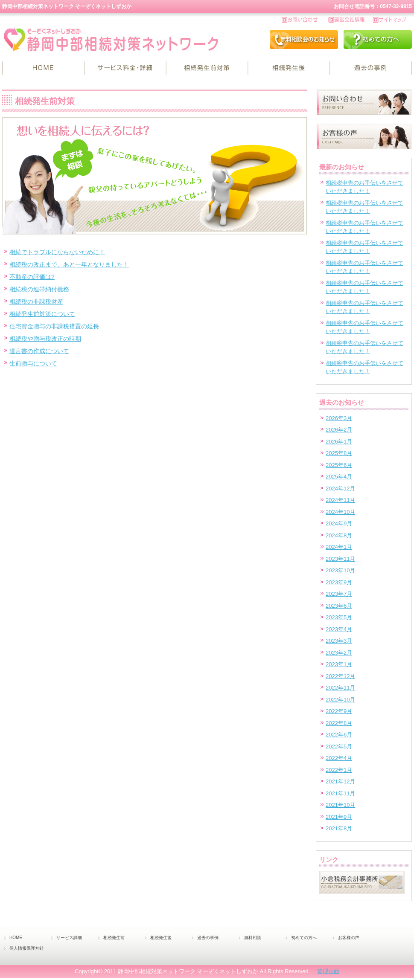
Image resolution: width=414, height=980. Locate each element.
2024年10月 (340, 512)
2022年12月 (340, 676)
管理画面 (328, 971)
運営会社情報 (351, 20)
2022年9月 (339, 711)
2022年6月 (339, 735)
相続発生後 (289, 68)
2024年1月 (339, 547)
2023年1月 (339, 664)
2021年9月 (339, 817)
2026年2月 (339, 430)
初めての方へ (304, 938)
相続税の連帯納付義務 (39, 289)
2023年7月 (339, 594)
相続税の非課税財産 (36, 302)
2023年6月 (339, 606)
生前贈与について (33, 363)
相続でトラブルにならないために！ (57, 252)
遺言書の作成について (39, 351)
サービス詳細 (125, 68)
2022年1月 (339, 770)
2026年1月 (339, 442)
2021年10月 (340, 805)
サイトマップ (392, 20)
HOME (43, 68)
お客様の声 (349, 938)
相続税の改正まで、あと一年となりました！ (69, 264)
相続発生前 (207, 68)
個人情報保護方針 (26, 948)
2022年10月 (340, 700)
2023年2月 (339, 653)
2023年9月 (339, 582)
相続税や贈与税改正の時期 (45, 339)
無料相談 (253, 938)
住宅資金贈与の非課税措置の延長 (54, 326)
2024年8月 (339, 535)
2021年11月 (340, 793)
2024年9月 (339, 523)
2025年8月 (339, 453)
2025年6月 (339, 465)
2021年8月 (339, 828)
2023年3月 (339, 641)
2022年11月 (340, 688)
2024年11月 (340, 500)
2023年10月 (340, 570)
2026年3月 (339, 418)
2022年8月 (339, 723)
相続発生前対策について (42, 314)
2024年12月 (340, 489)
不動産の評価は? (32, 277)
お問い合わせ (305, 20)
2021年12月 (340, 781)
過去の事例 (371, 68)
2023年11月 (340, 559)
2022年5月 (339, 747)
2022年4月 (339, 758)
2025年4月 (339, 477)
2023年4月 (339, 629)
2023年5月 (339, 617)
